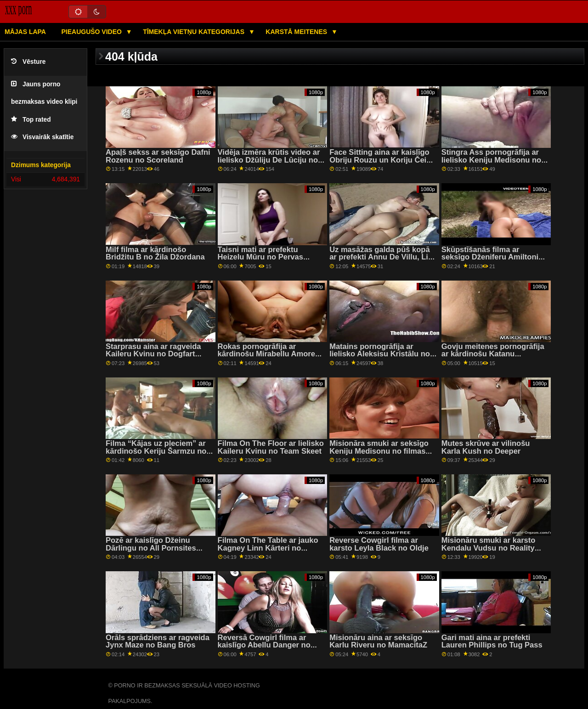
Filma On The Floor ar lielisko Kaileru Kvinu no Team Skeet (271, 447)
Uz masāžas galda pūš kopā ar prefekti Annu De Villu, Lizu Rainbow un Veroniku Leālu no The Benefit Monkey (383, 261)
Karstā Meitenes (297, 32)
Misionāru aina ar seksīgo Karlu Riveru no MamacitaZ (378, 641)
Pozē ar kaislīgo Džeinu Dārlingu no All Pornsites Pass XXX (151, 548)
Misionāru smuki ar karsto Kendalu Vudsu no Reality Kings (489, 548)
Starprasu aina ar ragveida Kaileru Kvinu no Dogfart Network (153, 354)
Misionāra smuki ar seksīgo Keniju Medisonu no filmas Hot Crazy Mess (379, 451)
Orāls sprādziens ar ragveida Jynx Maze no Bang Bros (158, 641)
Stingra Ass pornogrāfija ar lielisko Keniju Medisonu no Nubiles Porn (491, 160)
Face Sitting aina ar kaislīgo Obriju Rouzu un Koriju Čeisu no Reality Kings (382, 160)
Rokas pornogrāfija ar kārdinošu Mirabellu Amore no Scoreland (266, 354)
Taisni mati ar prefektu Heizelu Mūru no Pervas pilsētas (260, 257)
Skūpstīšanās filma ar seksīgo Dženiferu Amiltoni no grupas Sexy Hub (490, 257)
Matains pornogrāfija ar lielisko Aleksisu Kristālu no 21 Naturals (380, 354)
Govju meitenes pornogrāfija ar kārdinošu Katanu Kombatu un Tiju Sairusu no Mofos (493, 358)
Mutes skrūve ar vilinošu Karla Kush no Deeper (486, 447)
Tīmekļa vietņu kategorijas (195, 32)
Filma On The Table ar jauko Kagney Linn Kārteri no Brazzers (268, 548)
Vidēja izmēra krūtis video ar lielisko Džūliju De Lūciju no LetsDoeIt (269, 160)
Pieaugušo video (92, 32)
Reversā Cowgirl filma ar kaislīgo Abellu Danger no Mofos (264, 645)
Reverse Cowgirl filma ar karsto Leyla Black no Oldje (379, 544)
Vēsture (28, 62)
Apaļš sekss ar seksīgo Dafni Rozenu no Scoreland (158, 156)
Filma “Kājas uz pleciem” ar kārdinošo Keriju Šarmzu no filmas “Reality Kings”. (156, 451)
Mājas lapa (25, 32)
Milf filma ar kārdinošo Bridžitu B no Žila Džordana (155, 253)
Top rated (31, 120)
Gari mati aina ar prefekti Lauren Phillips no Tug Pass (492, 641)
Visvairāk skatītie (42, 137)
